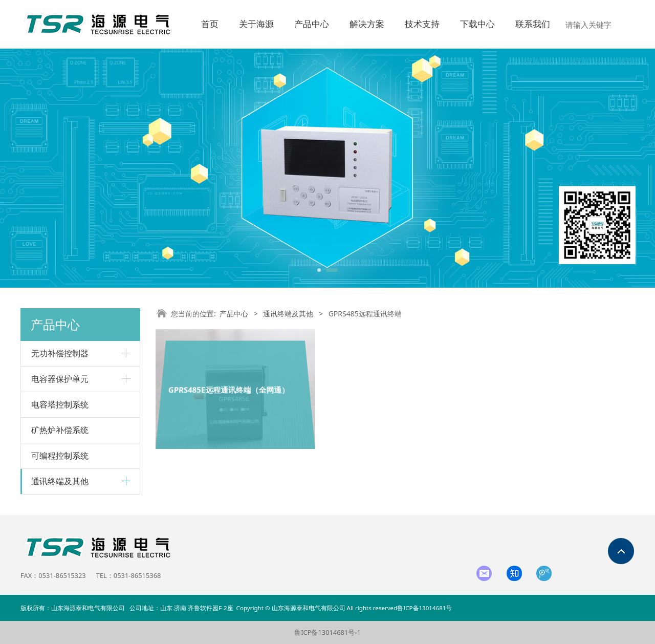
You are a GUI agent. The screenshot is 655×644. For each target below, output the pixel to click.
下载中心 (477, 24)
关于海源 (256, 24)
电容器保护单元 (60, 379)
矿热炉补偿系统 (60, 430)
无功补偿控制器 (60, 353)
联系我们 (533, 24)
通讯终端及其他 (60, 481)
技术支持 (422, 24)
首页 (210, 24)
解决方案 (367, 24)
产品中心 (312, 24)
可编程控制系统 (60, 456)
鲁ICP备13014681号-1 (327, 632)
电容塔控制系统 (60, 404)
